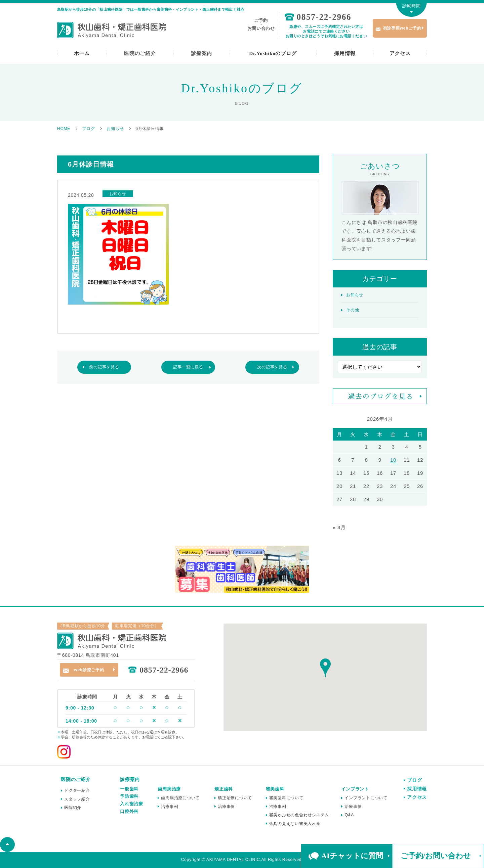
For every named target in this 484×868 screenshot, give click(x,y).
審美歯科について (286, 798)
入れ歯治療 (132, 804)
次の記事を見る (272, 367)
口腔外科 (129, 811)
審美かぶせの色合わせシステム (299, 815)
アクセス (400, 53)
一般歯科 (129, 789)
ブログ (414, 780)
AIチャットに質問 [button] (352, 856)
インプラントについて (366, 798)
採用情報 (345, 53)
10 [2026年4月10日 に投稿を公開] (393, 460)
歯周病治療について (180, 798)
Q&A (349, 815)
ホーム (82, 53)
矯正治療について (235, 798)
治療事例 (170, 807)
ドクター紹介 (77, 790)
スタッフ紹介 (77, 799)
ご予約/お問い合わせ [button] (436, 856)
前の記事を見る (104, 367)
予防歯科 (129, 796)
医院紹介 (73, 808)
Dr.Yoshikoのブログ (273, 53)
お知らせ (355, 295)
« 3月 (339, 527)
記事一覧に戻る (188, 367)
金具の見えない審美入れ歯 (295, 824)
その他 (353, 310)
